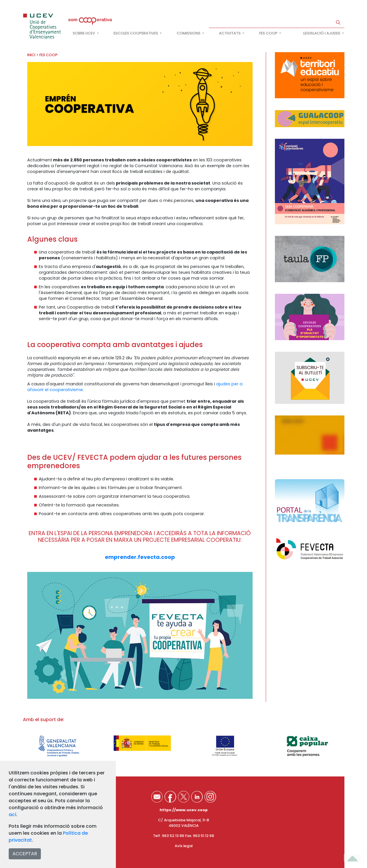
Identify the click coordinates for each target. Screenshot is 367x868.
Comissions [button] (189, 33)
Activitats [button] (230, 33)
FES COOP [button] (269, 33)
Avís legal (184, 846)
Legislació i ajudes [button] (322, 33)
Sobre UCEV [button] (84, 33)
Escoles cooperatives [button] (136, 33)
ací (12, 815)
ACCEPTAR (25, 854)
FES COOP (49, 55)
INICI (31, 55)
